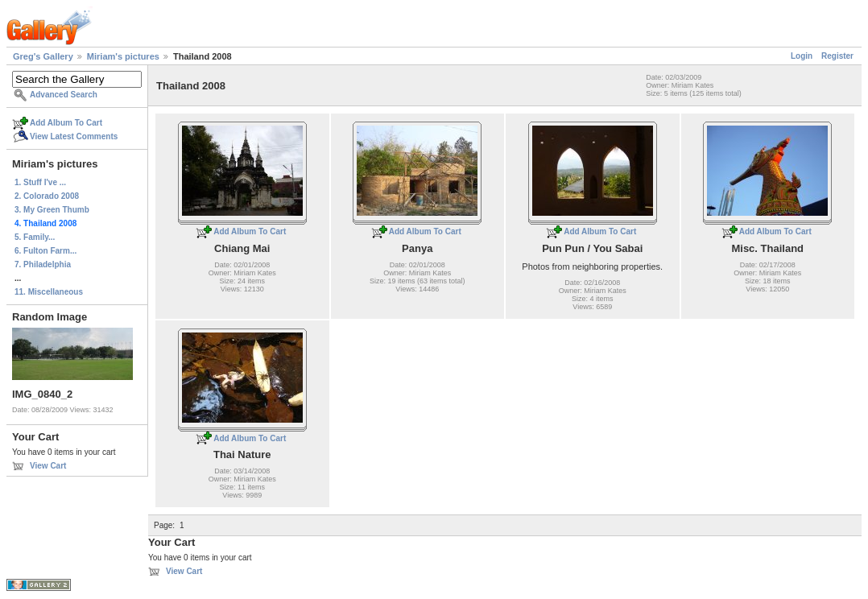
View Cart (48, 466)
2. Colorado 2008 (47, 196)
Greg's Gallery (43, 56)
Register (837, 56)
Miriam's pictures (123, 56)
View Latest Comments (74, 136)
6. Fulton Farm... (45, 251)
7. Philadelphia (43, 264)
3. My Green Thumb (52, 210)
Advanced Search (64, 95)
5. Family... (35, 237)
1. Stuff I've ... (40, 182)
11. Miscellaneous (49, 292)
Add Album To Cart (66, 123)
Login (802, 56)
